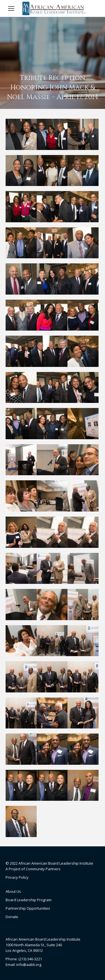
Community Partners (43, 869)
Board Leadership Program (29, 900)
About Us (13, 891)
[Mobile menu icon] (11, 8)
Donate (12, 917)
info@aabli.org (29, 965)
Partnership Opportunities (28, 908)
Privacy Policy (17, 877)
